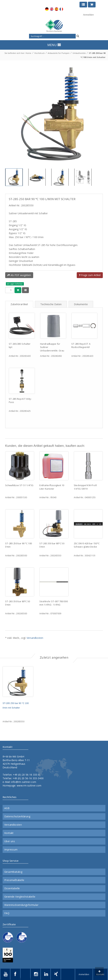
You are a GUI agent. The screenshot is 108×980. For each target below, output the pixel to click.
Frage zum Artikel (90, 275)
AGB (7, 808)
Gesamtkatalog (13, 872)
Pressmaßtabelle (14, 880)
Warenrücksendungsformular (21, 905)
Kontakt (9, 833)
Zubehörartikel (19, 304)
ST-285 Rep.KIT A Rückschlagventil (81, 346)
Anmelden (88, 15)
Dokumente (81, 304)
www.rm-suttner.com (29, 786)
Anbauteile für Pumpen (59, 53)
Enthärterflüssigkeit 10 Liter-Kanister (52, 487)
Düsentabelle (12, 888)
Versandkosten (35, 638)
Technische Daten (51, 304)
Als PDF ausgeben (19, 275)
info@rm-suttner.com (24, 782)
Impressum (11, 850)
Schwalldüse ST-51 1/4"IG (19, 485)
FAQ (7, 913)
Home (28, 53)
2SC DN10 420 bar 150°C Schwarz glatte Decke (87, 545)
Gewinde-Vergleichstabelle (20, 897)
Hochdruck (39, 53)
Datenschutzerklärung (17, 816)
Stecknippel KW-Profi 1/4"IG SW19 (85, 487)
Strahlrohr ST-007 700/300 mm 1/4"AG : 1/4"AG (54, 603)
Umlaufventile (79, 53)
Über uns (10, 841)
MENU (54, 45)
